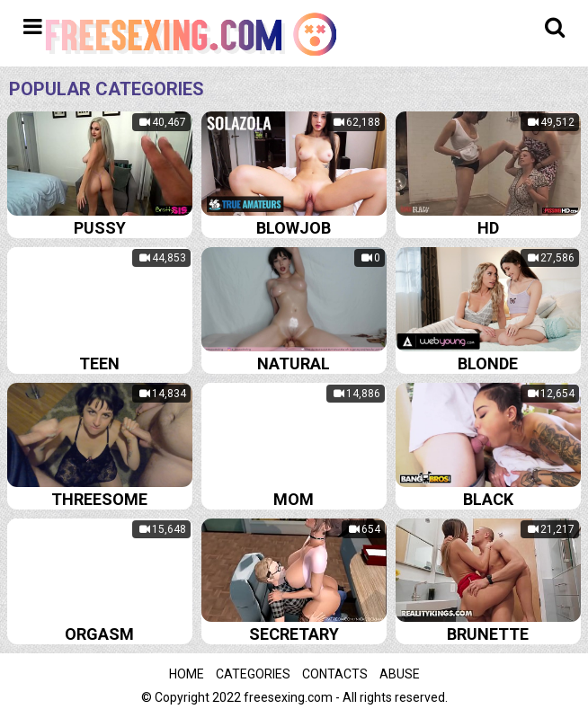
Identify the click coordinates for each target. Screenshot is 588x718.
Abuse (400, 674)
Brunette (488, 634)
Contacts (335, 674)
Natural (294, 363)
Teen (99, 363)
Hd (488, 228)
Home (187, 674)
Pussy (100, 228)
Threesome (99, 499)
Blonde (488, 363)
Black (488, 499)
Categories (253, 674)
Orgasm (99, 634)
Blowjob (294, 228)
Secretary (294, 634)
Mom (294, 499)
